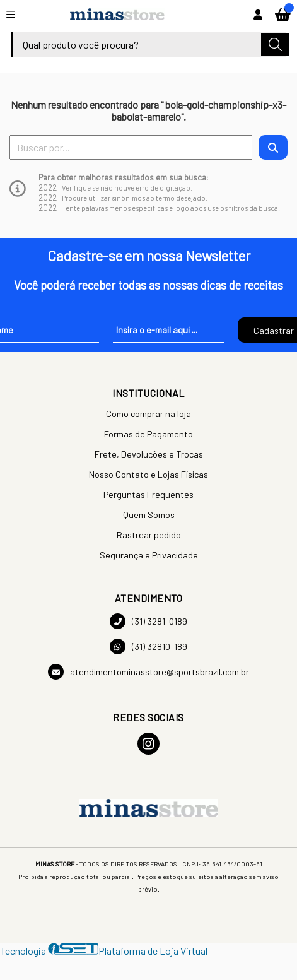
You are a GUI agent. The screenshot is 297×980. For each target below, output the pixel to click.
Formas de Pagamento (148, 434)
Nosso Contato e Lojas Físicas (148, 474)
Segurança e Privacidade (149, 555)
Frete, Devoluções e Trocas (149, 454)
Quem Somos (149, 515)
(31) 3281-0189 (148, 621)
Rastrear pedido (149, 535)
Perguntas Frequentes (148, 494)
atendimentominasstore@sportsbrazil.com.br (148, 672)
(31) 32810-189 (148, 646)
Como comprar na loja (148, 414)
